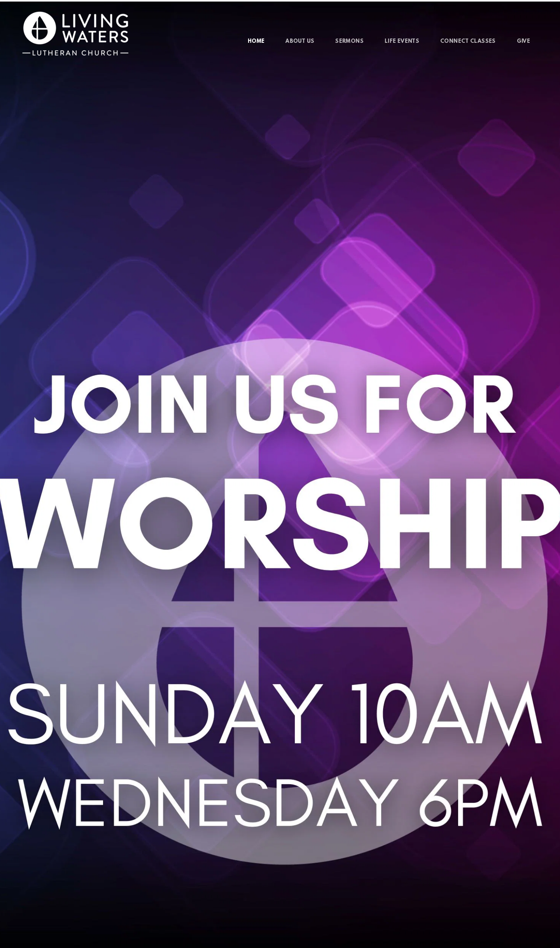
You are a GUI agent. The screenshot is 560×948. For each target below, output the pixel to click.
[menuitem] (256, 42)
